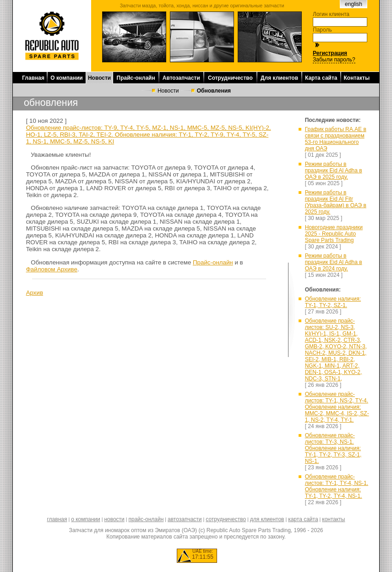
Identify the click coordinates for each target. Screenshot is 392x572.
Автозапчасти (181, 78)
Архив (35, 293)
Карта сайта (321, 78)
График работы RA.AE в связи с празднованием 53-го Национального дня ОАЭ (336, 139)
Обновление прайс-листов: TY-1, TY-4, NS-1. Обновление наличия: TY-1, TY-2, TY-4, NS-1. (337, 486)
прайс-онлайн (146, 519)
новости (114, 519)
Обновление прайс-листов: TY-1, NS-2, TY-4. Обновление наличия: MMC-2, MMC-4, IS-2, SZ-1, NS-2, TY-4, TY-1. (337, 407)
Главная (33, 78)
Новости (99, 78)
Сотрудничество (230, 78)
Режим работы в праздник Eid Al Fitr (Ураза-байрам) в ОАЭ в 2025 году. (336, 202)
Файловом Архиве (52, 269)
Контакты (357, 78)
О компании (67, 78)
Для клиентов (279, 78)
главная (57, 519)
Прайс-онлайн (136, 78)
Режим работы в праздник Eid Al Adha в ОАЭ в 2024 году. (334, 262)
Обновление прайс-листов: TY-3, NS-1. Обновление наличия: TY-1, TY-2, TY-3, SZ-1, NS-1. (333, 448)
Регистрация (330, 53)
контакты (333, 519)
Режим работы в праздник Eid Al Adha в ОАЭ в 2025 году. (334, 170)
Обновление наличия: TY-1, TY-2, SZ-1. (333, 302)
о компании (86, 519)
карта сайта (303, 519)
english (354, 4)
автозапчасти (185, 519)
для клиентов (267, 519)
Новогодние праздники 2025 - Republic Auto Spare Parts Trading (334, 234)
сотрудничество (226, 519)
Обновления (214, 91)
